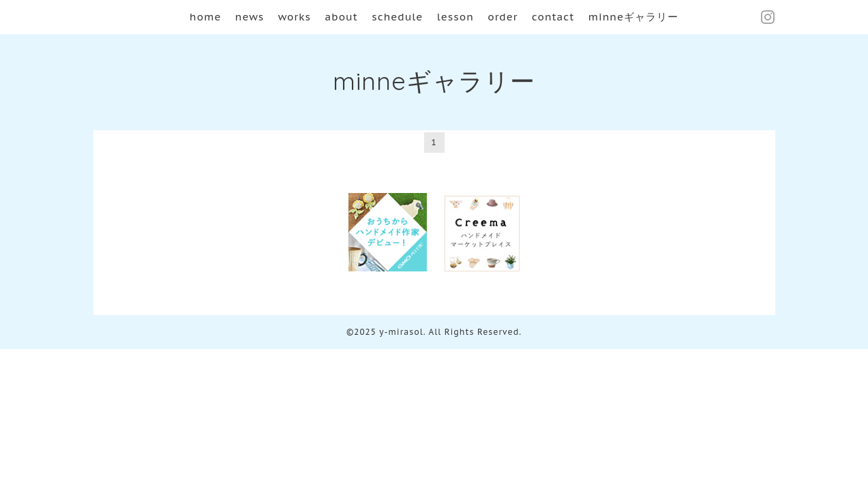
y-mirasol (401, 332)
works (295, 17)
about (341, 17)
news (250, 17)
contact (553, 17)
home (205, 17)
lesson (455, 17)
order (503, 17)
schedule (397, 17)
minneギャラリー (633, 17)
